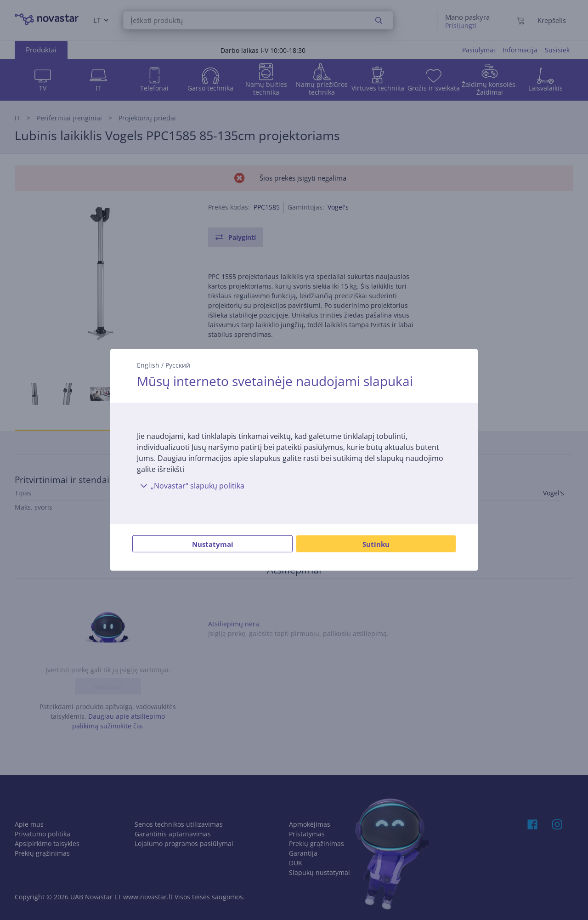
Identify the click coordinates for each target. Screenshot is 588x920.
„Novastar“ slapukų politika (191, 486)
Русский (178, 365)
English (148, 365)
